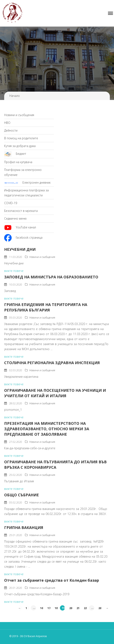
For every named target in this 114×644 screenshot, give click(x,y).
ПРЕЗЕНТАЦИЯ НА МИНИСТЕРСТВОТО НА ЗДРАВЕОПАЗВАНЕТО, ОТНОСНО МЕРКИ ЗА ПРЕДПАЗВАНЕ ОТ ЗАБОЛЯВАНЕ (47, 429)
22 (85, 608)
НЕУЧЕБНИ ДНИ (20, 249)
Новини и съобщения (19, 115)
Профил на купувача (18, 162)
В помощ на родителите (21, 138)
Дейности (11, 130)
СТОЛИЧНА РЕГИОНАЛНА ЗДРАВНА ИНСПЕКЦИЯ (52, 363)
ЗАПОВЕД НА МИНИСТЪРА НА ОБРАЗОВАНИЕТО (51, 277)
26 (100, 608)
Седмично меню (15, 218)
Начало (15, 96)
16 (42, 608)
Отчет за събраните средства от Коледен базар (52, 580)
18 (56, 608)
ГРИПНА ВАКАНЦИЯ (24, 527)
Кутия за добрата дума (20, 146)
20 (71, 608)
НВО (7, 123)
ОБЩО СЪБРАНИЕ (22, 495)
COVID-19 (11, 203)
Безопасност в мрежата (21, 211)
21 (78, 608)
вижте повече (14, 271)
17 (49, 608)
